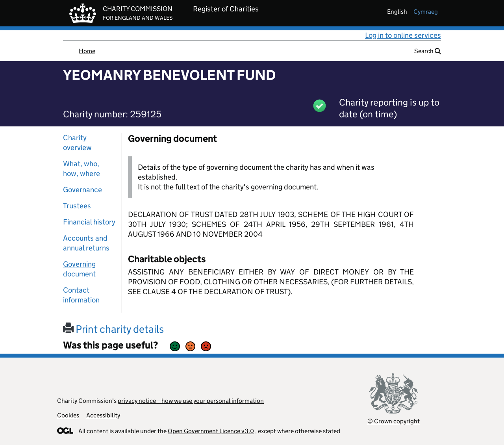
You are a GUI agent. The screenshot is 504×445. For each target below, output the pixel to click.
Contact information (81, 295)
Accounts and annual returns (86, 243)
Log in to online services (403, 35)
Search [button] (428, 51)
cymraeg (426, 12)
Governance (82, 190)
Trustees (77, 206)
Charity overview (77, 143)
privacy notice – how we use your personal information (191, 401)
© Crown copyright (394, 421)
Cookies (68, 415)
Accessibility (103, 415)
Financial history (89, 222)
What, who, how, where (82, 169)
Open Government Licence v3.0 (211, 431)
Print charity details (113, 329)
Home (87, 51)
